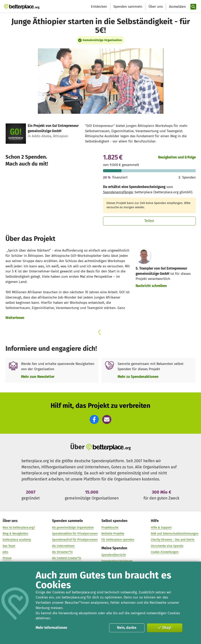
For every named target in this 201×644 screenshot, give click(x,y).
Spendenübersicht (114, 555)
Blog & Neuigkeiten (15, 533)
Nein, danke (127, 628)
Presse (7, 558)
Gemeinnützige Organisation (102, 40)
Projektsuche (110, 527)
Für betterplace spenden (118, 540)
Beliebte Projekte (113, 533)
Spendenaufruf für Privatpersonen (75, 540)
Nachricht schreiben (151, 286)
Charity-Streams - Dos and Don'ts (173, 540)
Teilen (149, 221)
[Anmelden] (177, 7)
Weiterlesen (15, 318)
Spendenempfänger (118, 192)
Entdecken (99, 7)
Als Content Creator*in (67, 558)
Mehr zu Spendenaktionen (138, 377)
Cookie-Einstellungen (165, 552)
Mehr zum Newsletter (38, 377)
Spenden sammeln (128, 7)
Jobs (5, 552)
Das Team (9, 546)
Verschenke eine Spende (167, 546)
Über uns (156, 7)
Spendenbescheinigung (117, 561)
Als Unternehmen (63, 546)
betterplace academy (17, 540)
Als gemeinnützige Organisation (73, 527)
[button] (94, 419)
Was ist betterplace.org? (19, 527)
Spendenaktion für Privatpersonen (75, 533)
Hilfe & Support (161, 527)
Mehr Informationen (51, 628)
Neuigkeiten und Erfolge (177, 157)
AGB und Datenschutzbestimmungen (175, 533)
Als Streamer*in (62, 552)
